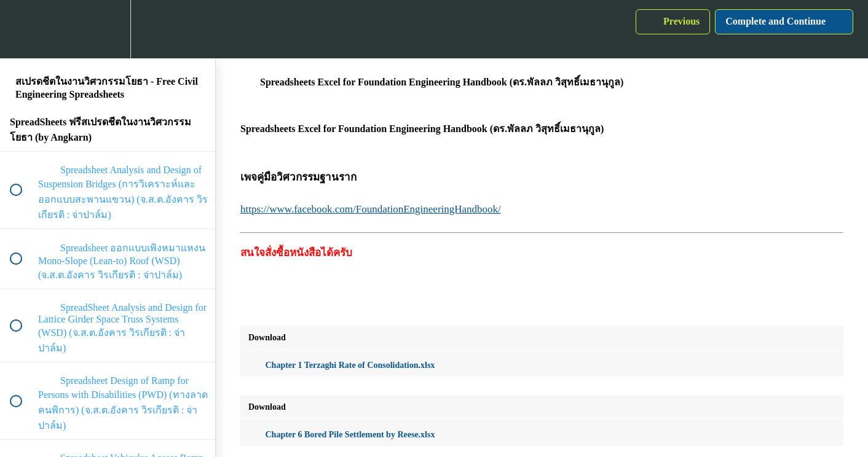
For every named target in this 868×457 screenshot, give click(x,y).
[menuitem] (108, 29)
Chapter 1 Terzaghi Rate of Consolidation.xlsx (341, 365)
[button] (23, 29)
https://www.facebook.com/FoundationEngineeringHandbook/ (371, 209)
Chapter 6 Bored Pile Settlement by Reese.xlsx (341, 435)
